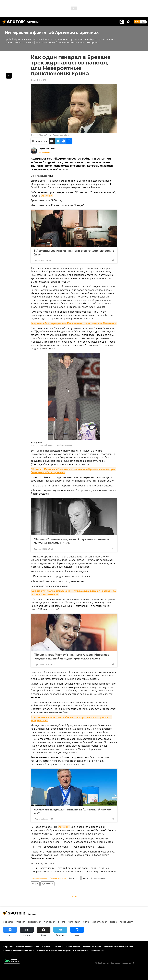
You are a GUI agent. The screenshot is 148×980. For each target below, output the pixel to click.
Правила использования (28, 947)
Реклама (59, 947)
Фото (86, 922)
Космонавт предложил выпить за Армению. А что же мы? (72, 811)
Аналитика (74, 922)
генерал (35, 884)
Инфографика (100, 922)
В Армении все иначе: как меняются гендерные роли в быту (74, 252)
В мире (62, 922)
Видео (113, 922)
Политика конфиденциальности (119, 947)
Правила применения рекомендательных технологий (62, 951)
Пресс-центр (126, 922)
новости (8, 922)
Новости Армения (98, 878)
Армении (47, 196)
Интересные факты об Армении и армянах (49, 878)
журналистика (47, 884)
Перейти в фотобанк (61, 135)
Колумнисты (74, 878)
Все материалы (44, 152)
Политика (50, 922)
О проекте (8, 947)
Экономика (35, 922)
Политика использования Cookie (18, 951)
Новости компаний (92, 947)
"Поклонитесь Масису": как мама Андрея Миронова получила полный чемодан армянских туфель (71, 656)
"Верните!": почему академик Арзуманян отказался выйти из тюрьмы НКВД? (71, 541)
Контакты (47, 947)
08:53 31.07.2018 (38, 80)
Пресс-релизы (73, 947)
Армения (20, 922)
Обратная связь (98, 951)
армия (85, 878)
